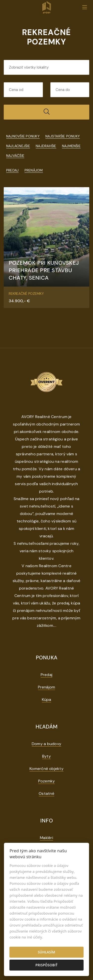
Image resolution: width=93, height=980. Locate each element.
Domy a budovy (46, 744)
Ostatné (46, 793)
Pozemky (47, 781)
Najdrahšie (46, 146)
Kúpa (47, 700)
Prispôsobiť (46, 965)
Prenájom (34, 170)
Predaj (12, 170)
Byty (46, 756)
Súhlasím (46, 952)
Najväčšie (15, 156)
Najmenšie (71, 146)
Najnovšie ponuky (23, 136)
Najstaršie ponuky (63, 136)
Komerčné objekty (46, 769)
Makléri (46, 838)
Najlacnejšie (18, 146)
